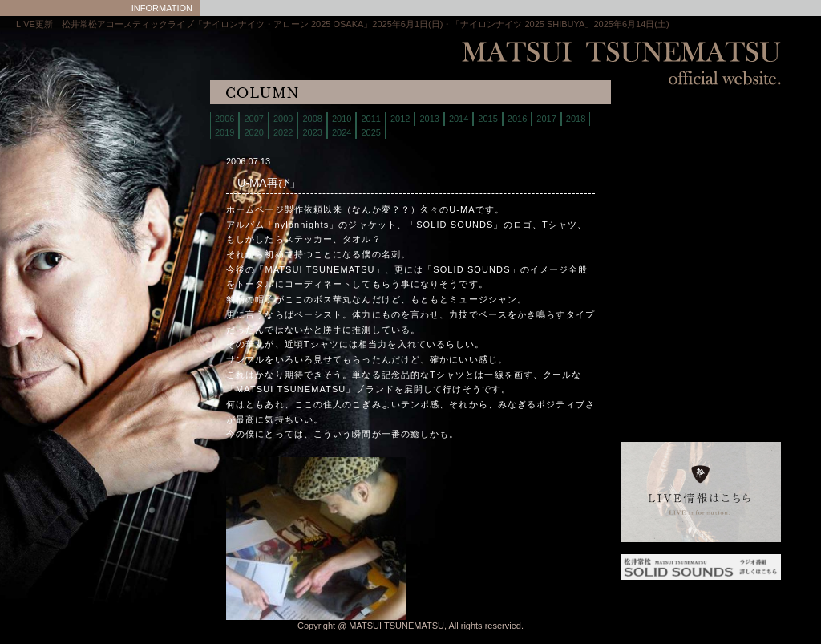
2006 (224, 119)
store (661, 180)
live (661, 140)
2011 (370, 119)
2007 (253, 119)
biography (661, 160)
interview (661, 260)
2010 (342, 119)
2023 (312, 132)
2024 (342, 132)
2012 (400, 119)
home (661, 120)
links (661, 280)
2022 (283, 132)
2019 (224, 132)
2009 (283, 119)
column (661, 240)
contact (661, 220)
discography (661, 200)
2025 (370, 132)
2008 (312, 119)
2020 (253, 132)
